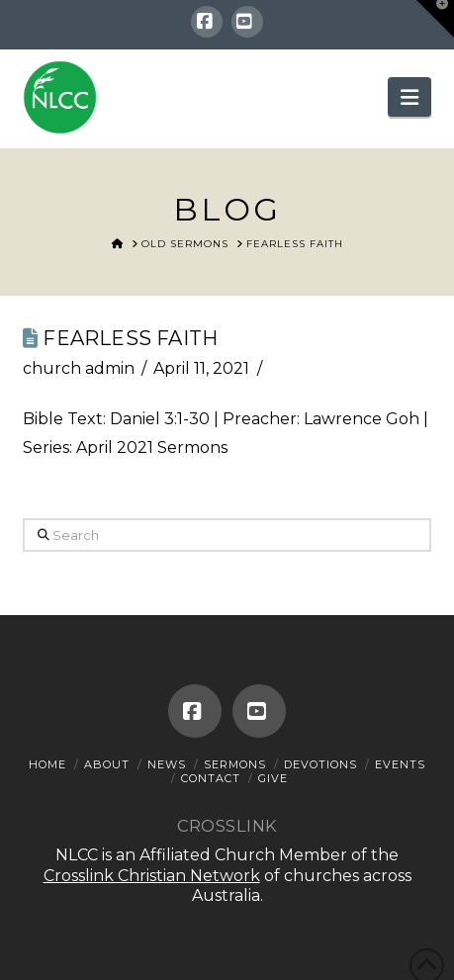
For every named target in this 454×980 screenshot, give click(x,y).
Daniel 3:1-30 (160, 419)
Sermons (235, 764)
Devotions (320, 764)
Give (273, 778)
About (107, 764)
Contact (211, 778)
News (167, 764)
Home (47, 764)
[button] (409, 97)
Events (400, 764)
